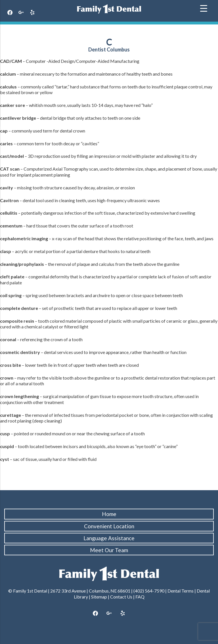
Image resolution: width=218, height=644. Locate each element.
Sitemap (99, 597)
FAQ (140, 597)
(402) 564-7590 (149, 591)
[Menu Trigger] (204, 8)
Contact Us (121, 597)
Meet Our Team (109, 550)
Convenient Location (109, 526)
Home (109, 514)
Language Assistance (109, 538)
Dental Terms (181, 591)
